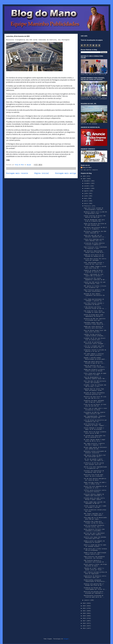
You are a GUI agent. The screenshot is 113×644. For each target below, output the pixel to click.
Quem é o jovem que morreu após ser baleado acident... (95, 546)
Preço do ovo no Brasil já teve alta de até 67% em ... (95, 405)
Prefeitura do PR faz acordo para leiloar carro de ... (94, 464)
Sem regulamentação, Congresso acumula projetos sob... (95, 417)
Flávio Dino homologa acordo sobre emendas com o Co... (94, 240)
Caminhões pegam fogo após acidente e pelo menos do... (95, 323)
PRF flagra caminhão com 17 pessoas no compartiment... (94, 514)
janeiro (87, 600)
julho (86, 194)
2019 (85, 616)
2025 (85, 179)
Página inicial (42, 173)
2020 (85, 613)
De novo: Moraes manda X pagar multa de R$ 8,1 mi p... (95, 440)
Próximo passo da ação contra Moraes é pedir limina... (94, 499)
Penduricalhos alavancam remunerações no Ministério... (95, 581)
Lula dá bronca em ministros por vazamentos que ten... (95, 421)
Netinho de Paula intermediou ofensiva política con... (94, 394)
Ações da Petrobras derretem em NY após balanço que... (95, 224)
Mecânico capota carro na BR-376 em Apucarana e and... (95, 213)
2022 (85, 608)
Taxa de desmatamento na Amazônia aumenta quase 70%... (95, 378)
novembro (87, 183)
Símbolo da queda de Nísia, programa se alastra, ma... (94, 271)
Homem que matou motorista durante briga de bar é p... (95, 362)
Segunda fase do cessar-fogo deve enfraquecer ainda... (94, 390)
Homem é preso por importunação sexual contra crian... (95, 553)
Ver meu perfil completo (89, 170)
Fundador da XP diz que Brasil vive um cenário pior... (95, 339)
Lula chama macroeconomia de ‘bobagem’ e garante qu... (94, 300)
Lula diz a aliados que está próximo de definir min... (94, 347)
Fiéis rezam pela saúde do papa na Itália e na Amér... (95, 374)
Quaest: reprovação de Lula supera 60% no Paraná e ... (94, 275)
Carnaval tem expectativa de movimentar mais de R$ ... (94, 472)
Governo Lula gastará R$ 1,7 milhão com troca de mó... (94, 585)
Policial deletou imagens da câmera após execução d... (94, 495)
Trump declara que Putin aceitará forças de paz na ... (95, 308)
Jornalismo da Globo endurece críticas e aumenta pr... (94, 244)
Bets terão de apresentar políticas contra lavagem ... (95, 343)
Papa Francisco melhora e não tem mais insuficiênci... (94, 291)
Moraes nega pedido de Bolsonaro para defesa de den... (95, 448)
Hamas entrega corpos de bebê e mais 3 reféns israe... (95, 483)
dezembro (87, 181)
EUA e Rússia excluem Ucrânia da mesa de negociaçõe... (95, 573)
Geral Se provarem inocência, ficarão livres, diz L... (94, 526)
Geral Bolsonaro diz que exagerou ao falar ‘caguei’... (95, 425)
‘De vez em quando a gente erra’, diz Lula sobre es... (95, 460)
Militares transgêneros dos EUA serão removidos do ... (95, 232)
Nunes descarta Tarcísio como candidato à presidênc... (94, 530)
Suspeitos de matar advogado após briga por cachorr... (94, 401)
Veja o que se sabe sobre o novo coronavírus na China (95, 409)
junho (86, 196)
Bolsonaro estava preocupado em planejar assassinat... (95, 452)
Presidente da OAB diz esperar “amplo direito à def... (95, 413)
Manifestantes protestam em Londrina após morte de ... (94, 596)
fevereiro (88, 206)
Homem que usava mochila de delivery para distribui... (94, 327)
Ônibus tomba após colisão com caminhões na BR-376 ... (95, 503)
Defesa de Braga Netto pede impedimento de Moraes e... (94, 316)
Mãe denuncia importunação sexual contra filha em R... (95, 252)
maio (86, 198)
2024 (85, 603)
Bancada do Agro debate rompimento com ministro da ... (94, 295)
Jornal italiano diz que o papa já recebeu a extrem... (95, 507)
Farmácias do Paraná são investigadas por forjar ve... (95, 589)
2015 (85, 626)
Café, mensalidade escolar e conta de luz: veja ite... (94, 263)
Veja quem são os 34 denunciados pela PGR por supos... (95, 518)
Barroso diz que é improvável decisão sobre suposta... (94, 534)
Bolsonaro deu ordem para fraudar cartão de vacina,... (95, 522)
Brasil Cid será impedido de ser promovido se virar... (95, 487)
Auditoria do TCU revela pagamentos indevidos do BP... (95, 279)
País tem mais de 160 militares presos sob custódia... (95, 382)
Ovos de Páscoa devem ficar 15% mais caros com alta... (95, 331)
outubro (87, 186)
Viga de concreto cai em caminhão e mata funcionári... (95, 366)
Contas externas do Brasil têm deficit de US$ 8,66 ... (95, 217)
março (86, 203)
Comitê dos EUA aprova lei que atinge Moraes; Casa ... (95, 283)
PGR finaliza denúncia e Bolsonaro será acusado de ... (95, 561)
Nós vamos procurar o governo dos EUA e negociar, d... (94, 444)
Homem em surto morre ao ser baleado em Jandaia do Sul (94, 256)
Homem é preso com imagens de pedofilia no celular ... (94, 542)
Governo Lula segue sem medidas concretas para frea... (95, 538)
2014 (85, 628)
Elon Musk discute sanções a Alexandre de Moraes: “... (94, 304)
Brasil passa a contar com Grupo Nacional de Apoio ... (95, 565)
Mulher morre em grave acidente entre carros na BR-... (95, 433)
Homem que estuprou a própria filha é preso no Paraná (94, 370)
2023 (85, 606)
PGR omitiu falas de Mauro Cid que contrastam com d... (95, 456)
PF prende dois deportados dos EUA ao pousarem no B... (95, 436)
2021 (85, 611)
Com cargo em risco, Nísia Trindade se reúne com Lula (94, 312)
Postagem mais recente (17, 173)
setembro (87, 188)
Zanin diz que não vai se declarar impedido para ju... (95, 236)
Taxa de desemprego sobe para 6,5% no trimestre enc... (94, 221)
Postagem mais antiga (66, 173)
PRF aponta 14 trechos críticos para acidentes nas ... (95, 287)
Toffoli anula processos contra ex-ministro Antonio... (95, 491)
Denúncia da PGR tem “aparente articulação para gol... (95, 319)
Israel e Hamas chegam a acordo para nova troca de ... (95, 267)
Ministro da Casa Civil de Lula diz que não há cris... (95, 397)
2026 (85, 176)
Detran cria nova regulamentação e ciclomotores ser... (95, 468)
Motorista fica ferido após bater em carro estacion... (94, 475)
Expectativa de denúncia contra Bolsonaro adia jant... (95, 577)
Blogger (66, 639)
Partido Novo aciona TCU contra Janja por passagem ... (95, 260)
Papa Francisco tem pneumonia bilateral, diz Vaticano (94, 557)
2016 (85, 623)
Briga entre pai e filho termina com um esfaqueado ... (95, 550)
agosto (87, 191)
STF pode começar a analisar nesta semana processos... (94, 355)
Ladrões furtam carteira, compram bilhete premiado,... (95, 335)
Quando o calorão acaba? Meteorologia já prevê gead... (95, 358)
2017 (85, 621)
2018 (85, 618)
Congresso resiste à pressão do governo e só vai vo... (95, 351)
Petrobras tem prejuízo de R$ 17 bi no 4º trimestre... (95, 228)
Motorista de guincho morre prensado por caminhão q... (94, 592)
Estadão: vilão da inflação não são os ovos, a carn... (95, 386)
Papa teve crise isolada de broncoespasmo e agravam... (94, 209)
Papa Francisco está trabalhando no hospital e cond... (95, 248)
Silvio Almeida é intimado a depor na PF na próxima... (94, 429)
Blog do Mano (87, 168)
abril (86, 201)
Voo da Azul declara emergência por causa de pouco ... (95, 479)
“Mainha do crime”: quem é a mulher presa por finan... (94, 569)
